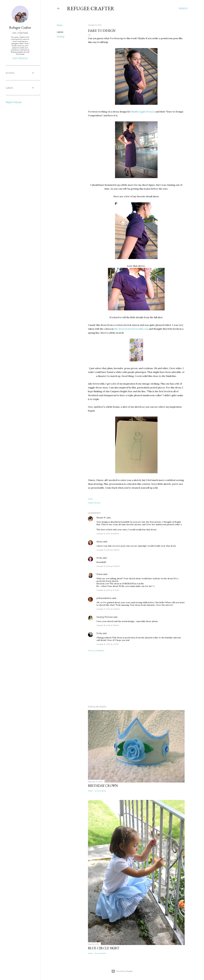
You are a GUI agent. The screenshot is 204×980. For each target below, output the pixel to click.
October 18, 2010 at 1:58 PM (108, 625)
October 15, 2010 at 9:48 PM (108, 550)
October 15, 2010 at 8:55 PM (108, 534)
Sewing (60, 37)
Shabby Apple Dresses (143, 112)
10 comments (100, 953)
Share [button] (60, 25)
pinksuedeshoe (104, 598)
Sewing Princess (105, 617)
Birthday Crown (103, 786)
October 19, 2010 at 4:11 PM (108, 644)
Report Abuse (14, 102)
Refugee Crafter (91, 8)
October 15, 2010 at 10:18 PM (108, 566)
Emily (99, 558)
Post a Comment (96, 651)
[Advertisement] (136, 679)
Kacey (100, 542)
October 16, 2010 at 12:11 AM (108, 590)
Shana (100, 574)
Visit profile (20, 58)
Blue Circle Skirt (104, 948)
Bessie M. (101, 518)
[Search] (183, 9)
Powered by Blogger (122, 971)
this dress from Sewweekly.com (131, 329)
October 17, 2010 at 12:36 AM (108, 609)
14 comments (100, 791)
